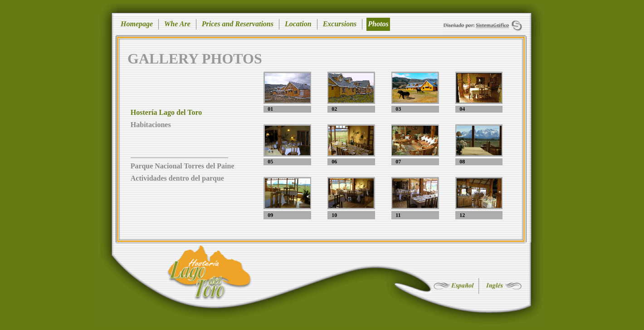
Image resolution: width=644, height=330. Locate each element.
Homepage (137, 24)
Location (298, 24)
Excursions (340, 24)
